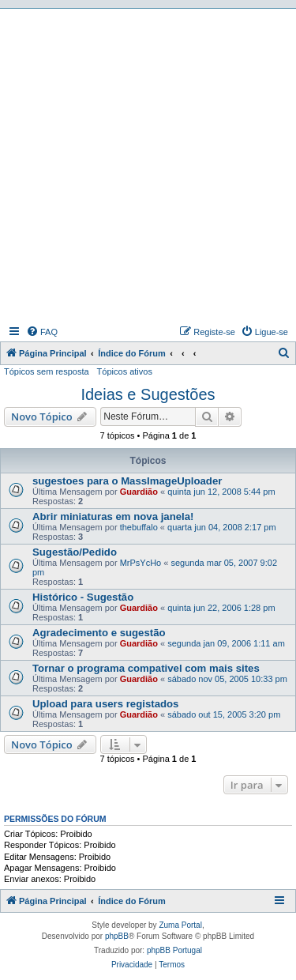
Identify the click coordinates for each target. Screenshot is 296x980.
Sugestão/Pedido (75, 552)
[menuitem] (42, 332)
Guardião (139, 492)
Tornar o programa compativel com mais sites (146, 668)
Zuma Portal (180, 925)
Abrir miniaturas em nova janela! (113, 516)
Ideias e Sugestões (148, 394)
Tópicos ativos (125, 371)
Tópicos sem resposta (47, 371)
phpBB (117, 936)
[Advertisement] (148, 165)
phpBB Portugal (174, 950)
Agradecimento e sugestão (99, 633)
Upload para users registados (105, 704)
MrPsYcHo (141, 563)
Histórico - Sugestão (83, 597)
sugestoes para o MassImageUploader (127, 481)
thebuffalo (139, 527)
